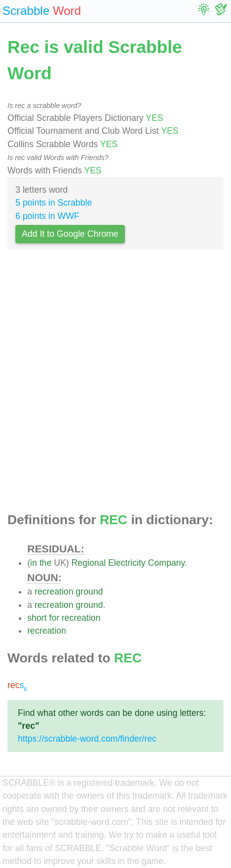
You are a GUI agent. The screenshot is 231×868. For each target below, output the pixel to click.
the (45, 563)
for (54, 618)
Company (167, 563)
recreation (54, 592)
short (37, 618)
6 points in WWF (47, 216)
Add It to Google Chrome (70, 234)
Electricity (127, 563)
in (34, 563)
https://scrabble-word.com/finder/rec (87, 739)
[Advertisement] (115, 384)
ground (89, 592)
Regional (88, 563)
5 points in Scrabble (54, 203)
